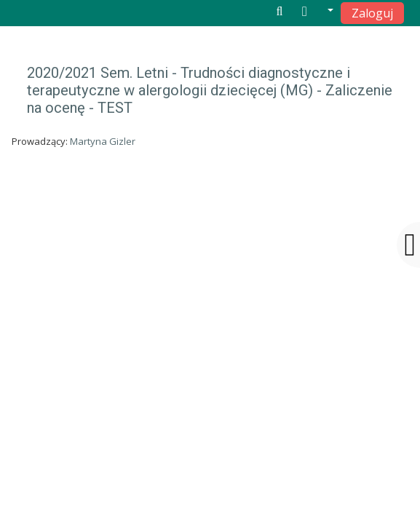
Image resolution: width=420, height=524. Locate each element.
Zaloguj (372, 13)
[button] (318, 12)
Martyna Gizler (103, 141)
